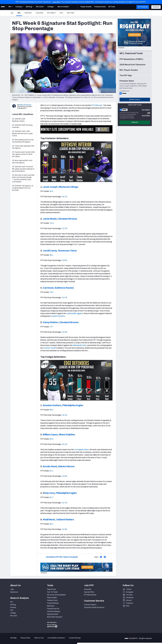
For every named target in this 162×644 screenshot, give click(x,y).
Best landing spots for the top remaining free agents (23, 141)
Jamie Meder (50, 219)
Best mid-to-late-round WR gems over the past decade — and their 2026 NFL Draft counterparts (23, 178)
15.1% (65, 444)
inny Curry (50, 493)
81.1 (52, 471)
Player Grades (52, 598)
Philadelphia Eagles (73, 405)
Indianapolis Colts (79, 345)
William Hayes (50, 435)
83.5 (52, 439)
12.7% (65, 503)
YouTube (129, 595)
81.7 (52, 497)
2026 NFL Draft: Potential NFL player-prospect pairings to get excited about (23, 169)
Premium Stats (52, 600)
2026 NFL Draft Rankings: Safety (19, 120)
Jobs (12, 589)
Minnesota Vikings (68, 187)
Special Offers (89, 592)
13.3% (65, 332)
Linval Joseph (50, 187)
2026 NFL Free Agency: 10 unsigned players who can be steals (23, 188)
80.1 (52, 255)
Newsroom (14, 592)
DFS (61, 13)
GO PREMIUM (143, 7)
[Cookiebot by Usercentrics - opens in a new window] (14, 640)
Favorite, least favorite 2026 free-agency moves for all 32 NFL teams (23, 154)
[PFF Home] (3, 7)
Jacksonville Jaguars (75, 313)
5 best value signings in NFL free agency (23, 147)
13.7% (65, 228)
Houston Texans (50, 348)
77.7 (52, 327)
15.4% (65, 415)
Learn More (56, 2)
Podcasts (130, 603)
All (12, 13)
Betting (71, 13)
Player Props (52, 589)
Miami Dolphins (67, 435)
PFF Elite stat (97, 105)
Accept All (144, 624)
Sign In (156, 7)
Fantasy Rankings (54, 611)
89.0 (52, 410)
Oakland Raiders (65, 520)
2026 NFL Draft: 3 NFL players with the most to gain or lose (22, 134)
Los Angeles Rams (81, 450)
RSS (128, 606)
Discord (129, 600)
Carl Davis (48, 288)
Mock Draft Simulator (55, 617)
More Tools (135, 100)
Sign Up (135, 122)
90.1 (52, 524)
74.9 (52, 223)
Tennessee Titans (67, 251)
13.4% (65, 297)
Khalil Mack (49, 520)
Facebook (130, 598)
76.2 (52, 292)
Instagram (130, 592)
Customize (144, 631)
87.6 (51, 191)
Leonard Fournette (58, 316)
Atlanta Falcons (66, 466)
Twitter (129, 589)
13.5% (65, 476)
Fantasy (28, 13)
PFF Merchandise (90, 595)
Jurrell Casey (50, 251)
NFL (20, 13)
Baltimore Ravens (64, 288)
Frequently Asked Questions (94, 607)
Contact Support (90, 605)
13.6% (65, 260)
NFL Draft (51, 13)
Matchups (51, 606)
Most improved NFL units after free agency (22, 162)
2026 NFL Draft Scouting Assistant (22, 126)
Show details (34, 640)
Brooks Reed (50, 466)
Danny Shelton (50, 322)
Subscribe (88, 589)
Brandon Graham (52, 405)
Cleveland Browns (67, 219)
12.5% (65, 529)
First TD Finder (52, 592)
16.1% (65, 197)
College (39, 13)
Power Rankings (53, 603)
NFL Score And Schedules (56, 595)
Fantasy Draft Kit (53, 609)
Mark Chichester (25, 105)
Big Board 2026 (53, 614)
